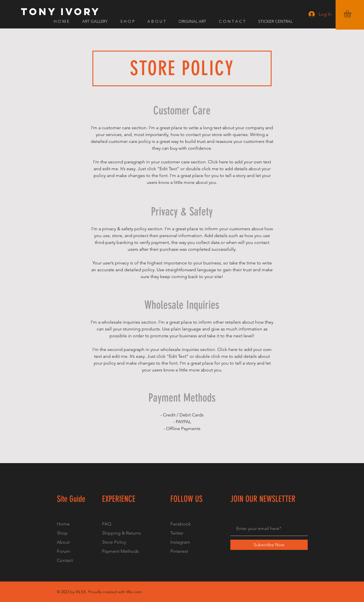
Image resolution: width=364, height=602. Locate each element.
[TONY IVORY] (61, 12)
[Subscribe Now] (269, 545)
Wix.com (134, 592)
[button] (352, 14)
